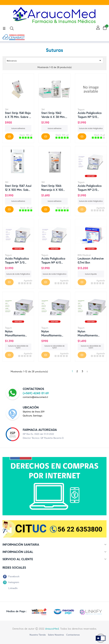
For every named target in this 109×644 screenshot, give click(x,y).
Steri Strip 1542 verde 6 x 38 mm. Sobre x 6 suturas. (54, 115)
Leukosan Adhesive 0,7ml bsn (91, 260)
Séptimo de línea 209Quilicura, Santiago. (34, 414)
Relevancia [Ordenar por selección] (54, 60)
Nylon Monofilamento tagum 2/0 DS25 (16, 333)
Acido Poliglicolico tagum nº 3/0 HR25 (17, 260)
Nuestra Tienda (38, 635)
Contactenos (73, 635)
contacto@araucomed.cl (35, 397)
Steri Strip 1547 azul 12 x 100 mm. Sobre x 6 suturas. (18, 188)
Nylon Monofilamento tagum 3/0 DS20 (53, 333)
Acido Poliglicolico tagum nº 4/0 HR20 (53, 260)
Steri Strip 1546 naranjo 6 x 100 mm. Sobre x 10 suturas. (52, 188)
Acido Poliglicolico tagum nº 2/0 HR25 (90, 188)
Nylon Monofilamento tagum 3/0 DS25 (89, 333)
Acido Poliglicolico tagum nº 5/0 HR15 (90, 115)
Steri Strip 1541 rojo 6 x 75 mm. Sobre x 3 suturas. (18, 115)
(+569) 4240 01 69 (36, 393)
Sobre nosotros (56, 635)
